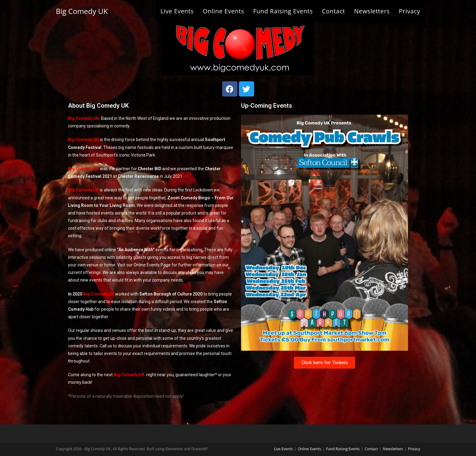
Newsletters (393, 449)
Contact (371, 449)
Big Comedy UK (82, 11)
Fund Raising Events (343, 449)
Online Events (309, 449)
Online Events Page (152, 265)
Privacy (414, 449)
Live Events (283, 449)
